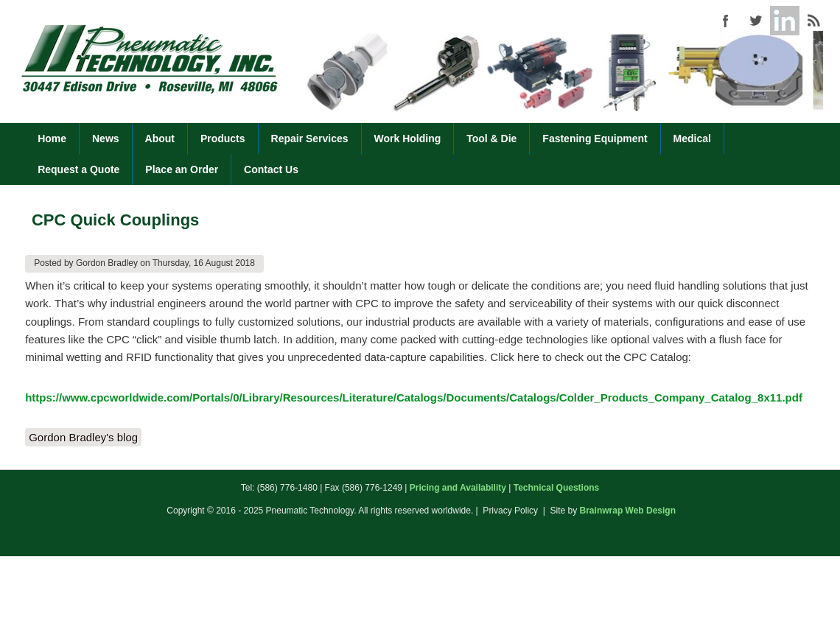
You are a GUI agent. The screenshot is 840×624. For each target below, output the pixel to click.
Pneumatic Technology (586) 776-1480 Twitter (755, 21)
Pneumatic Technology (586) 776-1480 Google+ (785, 21)
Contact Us (271, 169)
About (160, 139)
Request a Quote (78, 169)
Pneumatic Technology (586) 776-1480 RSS (814, 21)
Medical (692, 139)
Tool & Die (491, 139)
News (106, 139)
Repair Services (310, 139)
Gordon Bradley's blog (83, 437)
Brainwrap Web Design (628, 511)
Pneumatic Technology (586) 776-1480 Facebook (726, 21)
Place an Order (182, 169)
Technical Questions (556, 488)
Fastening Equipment (595, 139)
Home (52, 139)
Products (223, 139)
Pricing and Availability (458, 488)
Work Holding (408, 139)
